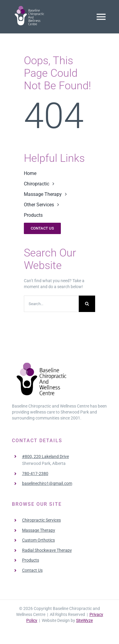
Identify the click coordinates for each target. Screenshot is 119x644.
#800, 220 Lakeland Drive (45, 457)
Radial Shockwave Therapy (47, 550)
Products (31, 560)
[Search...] (51, 304)
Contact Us (32, 570)
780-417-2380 (35, 474)
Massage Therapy (39, 530)
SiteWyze (84, 620)
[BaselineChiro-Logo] (30, 8)
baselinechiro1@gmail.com (47, 483)
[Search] (87, 304)
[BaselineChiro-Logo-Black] (42, 365)
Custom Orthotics (38, 540)
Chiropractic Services (41, 520)
